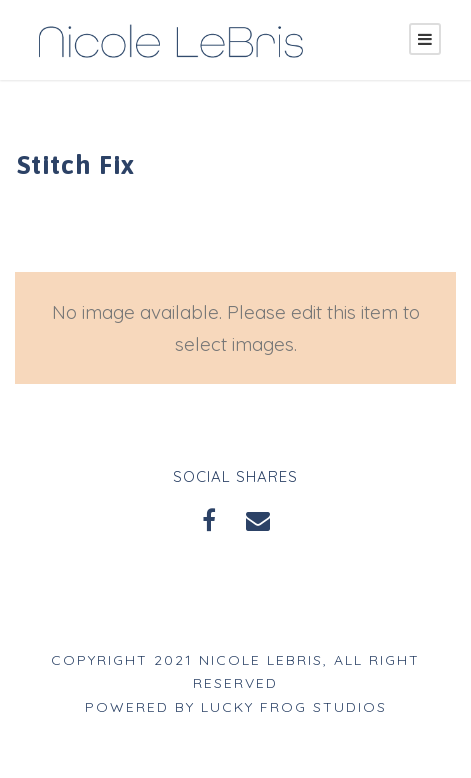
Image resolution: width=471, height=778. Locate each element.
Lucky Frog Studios (295, 707)
